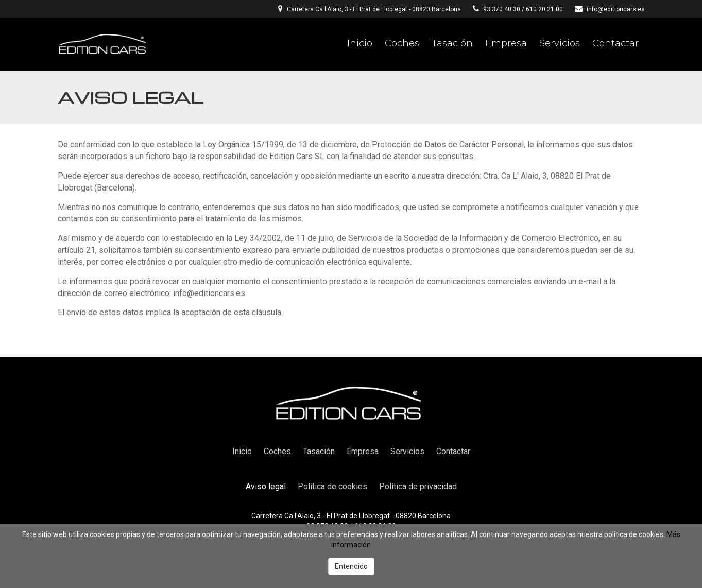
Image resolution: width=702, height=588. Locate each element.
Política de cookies (332, 486)
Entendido (351, 566)
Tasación (452, 43)
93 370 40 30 (502, 9)
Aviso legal (266, 486)
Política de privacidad (418, 486)
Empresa (506, 43)
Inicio (360, 43)
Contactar (615, 43)
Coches (402, 43)
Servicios (560, 43)
